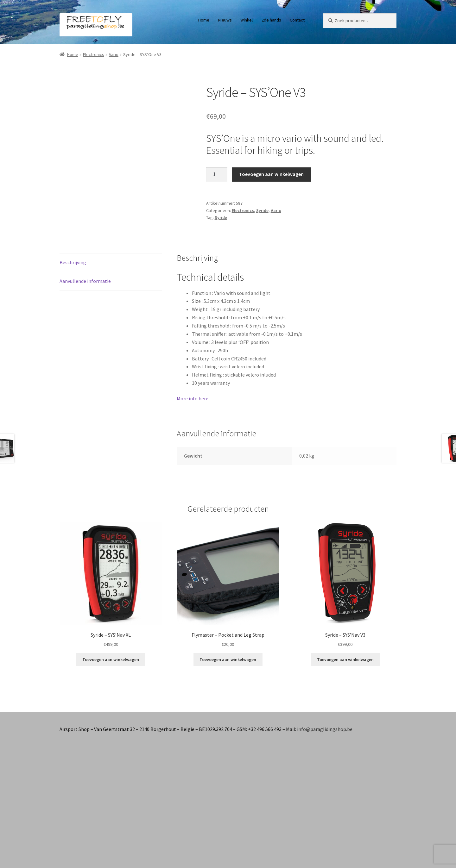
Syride (262, 210)
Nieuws (225, 20)
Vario (114, 54)
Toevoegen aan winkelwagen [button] (111, 659)
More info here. (193, 398)
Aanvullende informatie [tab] (85, 281)
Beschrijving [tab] (73, 262)
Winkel (247, 20)
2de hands (271, 20)
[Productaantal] (217, 175)
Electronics (94, 54)
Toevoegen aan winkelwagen (271, 174)
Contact (297, 20)
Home (204, 20)
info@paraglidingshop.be (325, 729)
